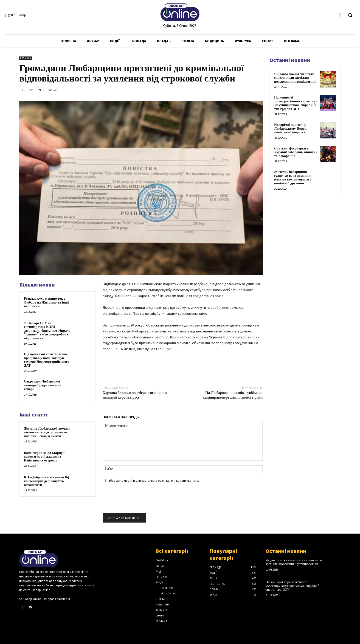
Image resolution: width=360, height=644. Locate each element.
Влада (160, 582)
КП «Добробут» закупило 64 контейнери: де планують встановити (47, 481)
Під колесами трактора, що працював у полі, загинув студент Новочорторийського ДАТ (46, 360)
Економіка (168, 593)
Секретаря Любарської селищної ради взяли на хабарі (43, 385)
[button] (350, 15)
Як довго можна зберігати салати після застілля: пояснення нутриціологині (295, 78)
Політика (167, 588)
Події (159, 571)
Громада (26, 58)
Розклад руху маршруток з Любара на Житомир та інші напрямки (46, 302)
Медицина (163, 605)
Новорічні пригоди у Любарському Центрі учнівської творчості (291, 129)
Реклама (161, 621)
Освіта (160, 599)
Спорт (160, 616)
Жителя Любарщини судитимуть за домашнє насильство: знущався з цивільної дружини (293, 178)
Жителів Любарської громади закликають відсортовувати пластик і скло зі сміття (47, 432)
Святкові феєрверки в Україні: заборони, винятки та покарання (296, 152)
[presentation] (138, 499)
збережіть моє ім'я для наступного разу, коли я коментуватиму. (154, 481)
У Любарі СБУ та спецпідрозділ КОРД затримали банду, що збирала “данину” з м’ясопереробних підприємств (47, 331)
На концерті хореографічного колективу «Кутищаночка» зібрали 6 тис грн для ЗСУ (296, 103)
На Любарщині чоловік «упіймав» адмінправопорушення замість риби (233, 395)
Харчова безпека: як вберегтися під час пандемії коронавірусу (135, 395)
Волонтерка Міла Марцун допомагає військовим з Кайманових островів (44, 457)
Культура (162, 610)
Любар (160, 566)
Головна (162, 560)
